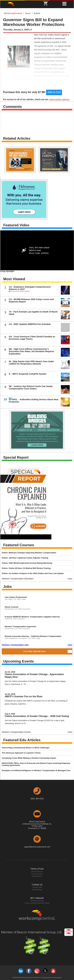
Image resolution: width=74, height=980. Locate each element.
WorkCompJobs (37, 901)
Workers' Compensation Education (18, 579)
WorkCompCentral (13, 13)
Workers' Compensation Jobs (15, 645)
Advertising (37, 890)
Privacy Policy (37, 874)
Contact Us (37, 885)
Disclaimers (37, 876)
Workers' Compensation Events (16, 732)
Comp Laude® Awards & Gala (37, 903)
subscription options (59, 99)
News (28, 13)
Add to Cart (54, 92)
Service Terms (37, 871)
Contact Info (37, 887)
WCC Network (37, 898)
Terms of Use (37, 869)
